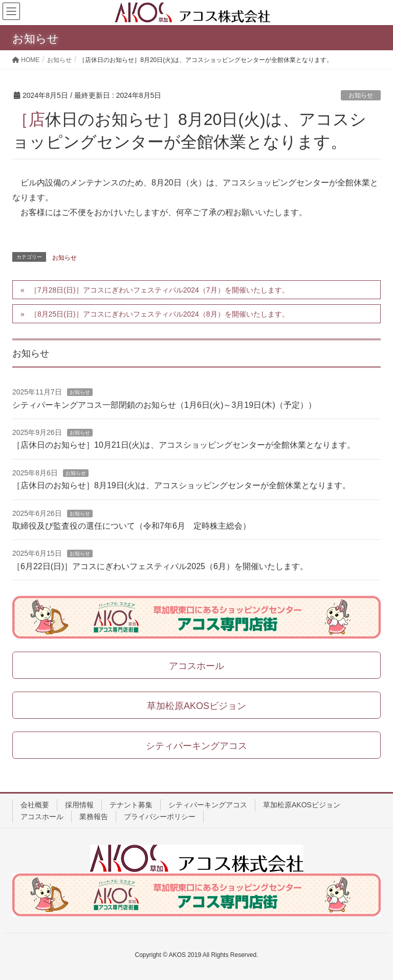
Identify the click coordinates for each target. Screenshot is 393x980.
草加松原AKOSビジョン (302, 805)
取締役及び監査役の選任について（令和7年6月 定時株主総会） (132, 526)
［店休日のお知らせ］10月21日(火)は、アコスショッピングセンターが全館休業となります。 (184, 445)
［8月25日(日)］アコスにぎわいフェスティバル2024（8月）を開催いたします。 (160, 314)
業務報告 (94, 817)
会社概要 (35, 805)
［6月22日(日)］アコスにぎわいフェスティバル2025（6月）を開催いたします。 (160, 566)
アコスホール (42, 817)
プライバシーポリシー (160, 817)
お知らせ (361, 95)
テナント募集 (131, 805)
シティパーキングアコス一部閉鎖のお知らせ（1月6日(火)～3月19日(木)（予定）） (164, 405)
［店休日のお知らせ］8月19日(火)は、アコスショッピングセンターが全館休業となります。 (181, 485)
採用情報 (79, 805)
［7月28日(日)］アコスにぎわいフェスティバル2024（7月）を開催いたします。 (160, 290)
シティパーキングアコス (208, 805)
